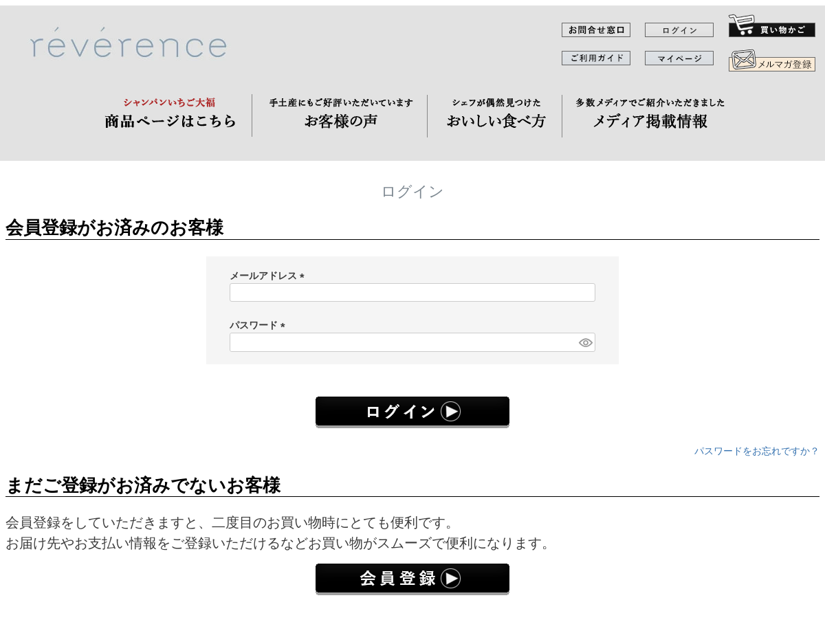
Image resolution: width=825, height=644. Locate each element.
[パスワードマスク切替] (585, 342)
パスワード (260, 325)
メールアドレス (269, 276)
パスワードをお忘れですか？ (757, 451)
